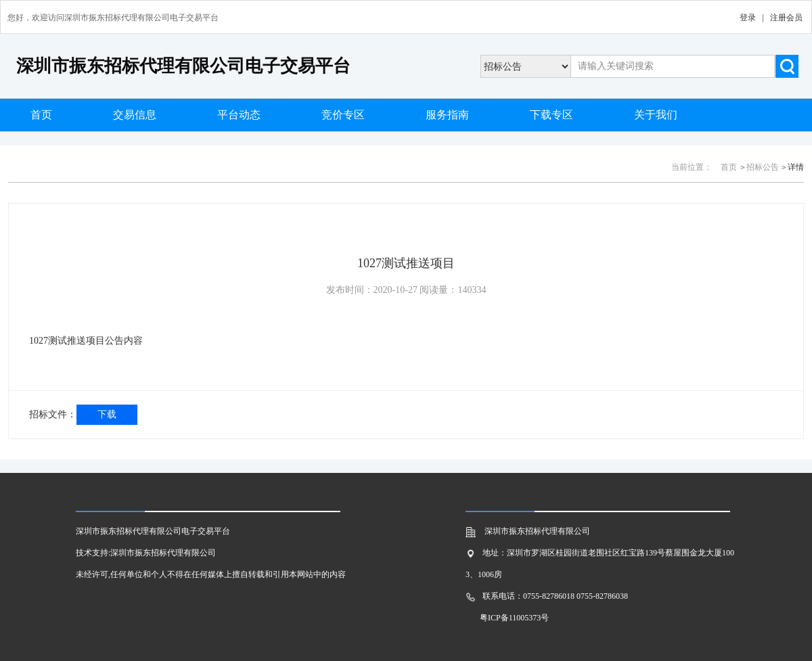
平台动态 (239, 115)
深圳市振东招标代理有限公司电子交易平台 (183, 66)
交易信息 (135, 115)
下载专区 (551, 115)
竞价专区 (343, 115)
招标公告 (763, 167)
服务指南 (447, 115)
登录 (748, 18)
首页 (41, 115)
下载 (107, 414)
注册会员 (786, 18)
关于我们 (656, 115)
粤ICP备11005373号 (514, 618)
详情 (796, 167)
